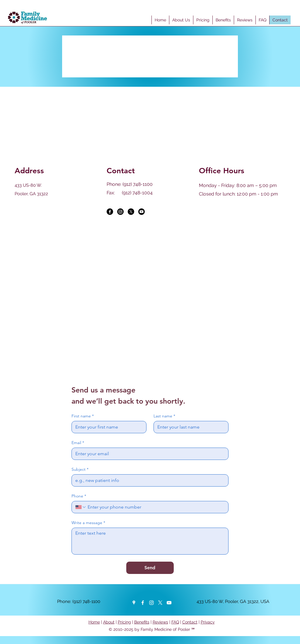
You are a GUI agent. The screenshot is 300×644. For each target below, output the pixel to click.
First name (83, 416)
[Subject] (148, 480)
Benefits (142, 622)
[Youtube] (142, 212)
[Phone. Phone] (156, 507)
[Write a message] (150, 541)
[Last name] (189, 427)
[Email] (148, 454)
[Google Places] (134, 603)
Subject (80, 469)
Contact (190, 622)
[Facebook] (110, 212)
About (109, 622)
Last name (164, 416)
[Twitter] (160, 603)
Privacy (208, 622)
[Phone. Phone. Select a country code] (81, 507)
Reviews (160, 622)
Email (78, 443)
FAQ (175, 622)
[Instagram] (120, 212)
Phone (79, 496)
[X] (131, 212)
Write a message (88, 523)
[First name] (107, 427)
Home (94, 622)
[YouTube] (169, 603)
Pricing (124, 622)
